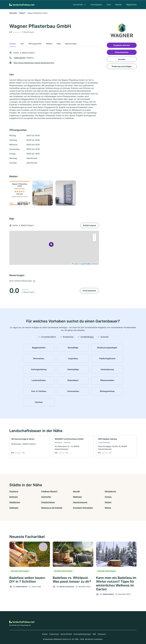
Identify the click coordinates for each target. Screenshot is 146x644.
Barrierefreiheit (66, 634)
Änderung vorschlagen (122, 66)
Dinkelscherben (48, 502)
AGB (94, 634)
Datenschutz (54, 634)
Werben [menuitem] (119, 5)
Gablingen (14, 508)
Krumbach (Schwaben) (83, 508)
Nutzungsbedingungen (82, 634)
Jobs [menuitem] (109, 5)
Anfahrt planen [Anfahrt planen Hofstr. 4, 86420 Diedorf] (90, 225)
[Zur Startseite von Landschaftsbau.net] (22, 5)
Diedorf (22, 13)
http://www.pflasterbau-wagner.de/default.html (34, 63)
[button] (51, 245)
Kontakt (45, 634)
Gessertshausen (80, 502)
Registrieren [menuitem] (132, 5)
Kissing (108, 497)
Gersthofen (46, 497)
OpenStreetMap (86, 264)
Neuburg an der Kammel (52, 508)
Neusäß (76, 491)
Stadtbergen (15, 502)
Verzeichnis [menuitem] (78, 5)
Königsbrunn (110, 491)
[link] (30, 447)
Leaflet (75, 264)
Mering (108, 508)
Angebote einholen (122, 45)
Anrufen (122, 59)
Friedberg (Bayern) (49, 491)
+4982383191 (19, 58)
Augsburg (14, 491)
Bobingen (14, 497)
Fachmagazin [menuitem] (96, 5)
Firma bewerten (89, 291)
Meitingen (77, 497)
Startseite (13, 13)
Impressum (102, 634)
